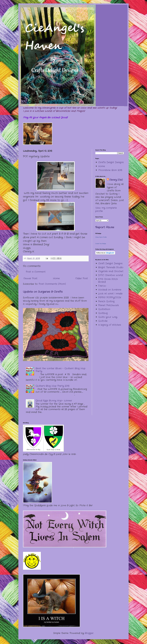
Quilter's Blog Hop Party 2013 (52, 386)
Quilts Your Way (108, 317)
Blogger (89, 633)
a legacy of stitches (110, 325)
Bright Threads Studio (111, 267)
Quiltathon (104, 309)
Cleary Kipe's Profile (101, 237)
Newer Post (30, 278)
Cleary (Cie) (116, 180)
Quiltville (103, 321)
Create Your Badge (101, 244)
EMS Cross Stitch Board (108, 281)
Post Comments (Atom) (52, 284)
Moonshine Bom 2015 (110, 170)
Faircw (102, 286)
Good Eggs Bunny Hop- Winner (54, 401)
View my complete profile (106, 209)
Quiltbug (103, 313)
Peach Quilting (106, 301)
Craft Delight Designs (110, 263)
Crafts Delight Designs (111, 162)
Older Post (82, 278)
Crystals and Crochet (111, 271)
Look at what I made (110, 294)
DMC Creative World (110, 275)
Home (56, 278)
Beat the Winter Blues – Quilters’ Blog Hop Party (61, 370)
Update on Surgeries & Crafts (43, 292)
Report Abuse (105, 227)
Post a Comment (36, 272)
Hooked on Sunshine (110, 290)
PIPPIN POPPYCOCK (110, 298)
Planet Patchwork (108, 305)
